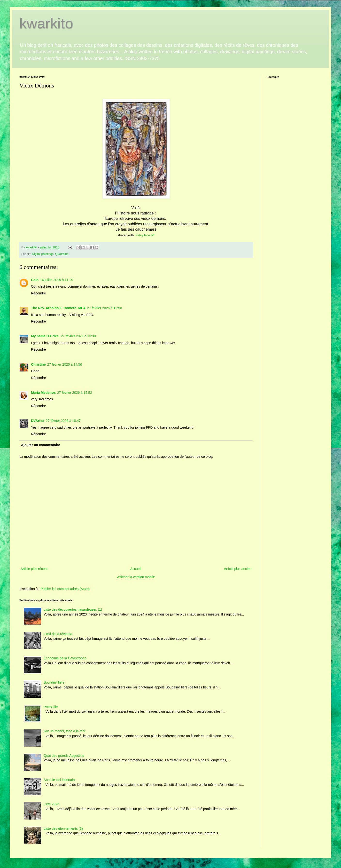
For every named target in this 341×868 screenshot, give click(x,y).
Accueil (136, 569)
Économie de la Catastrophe (65, 658)
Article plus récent (34, 569)
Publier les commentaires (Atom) (65, 589)
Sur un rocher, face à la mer (65, 731)
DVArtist (38, 421)
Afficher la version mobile (136, 577)
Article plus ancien (238, 569)
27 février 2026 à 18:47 (63, 421)
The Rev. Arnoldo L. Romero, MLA (58, 308)
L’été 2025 (51, 804)
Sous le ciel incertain (59, 780)
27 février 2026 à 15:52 (75, 393)
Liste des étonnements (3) (63, 829)
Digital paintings (43, 254)
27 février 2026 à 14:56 (65, 364)
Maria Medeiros (43, 393)
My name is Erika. (45, 336)
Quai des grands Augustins (64, 756)
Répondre (39, 293)
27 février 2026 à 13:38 (78, 336)
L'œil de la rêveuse (58, 634)
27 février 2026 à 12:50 (105, 308)
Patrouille (51, 707)
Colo (35, 280)
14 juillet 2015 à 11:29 (57, 280)
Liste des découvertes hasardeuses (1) (73, 609)
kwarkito (46, 23)
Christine (38, 364)
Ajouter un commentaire (41, 445)
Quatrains (62, 254)
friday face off (145, 235)
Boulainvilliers (54, 682)
